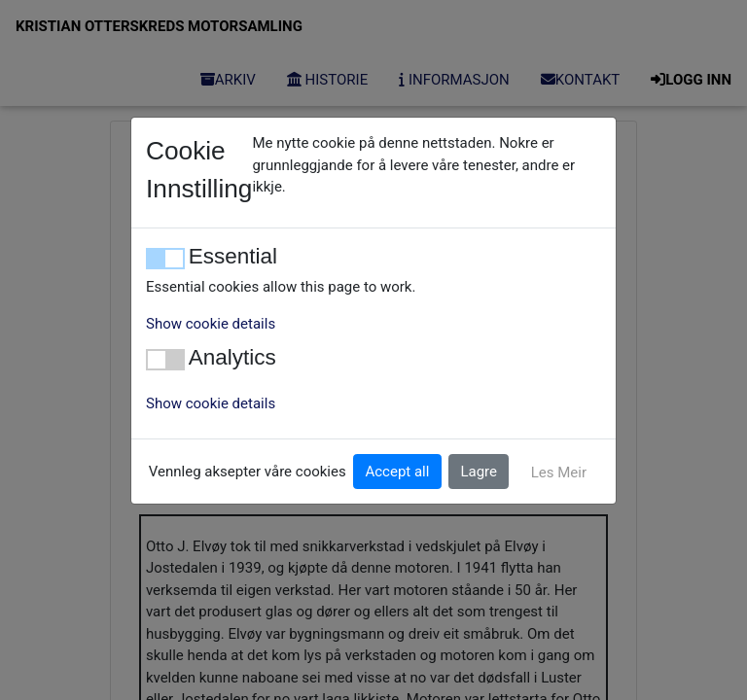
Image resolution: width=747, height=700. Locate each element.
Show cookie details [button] (211, 324)
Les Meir (559, 472)
